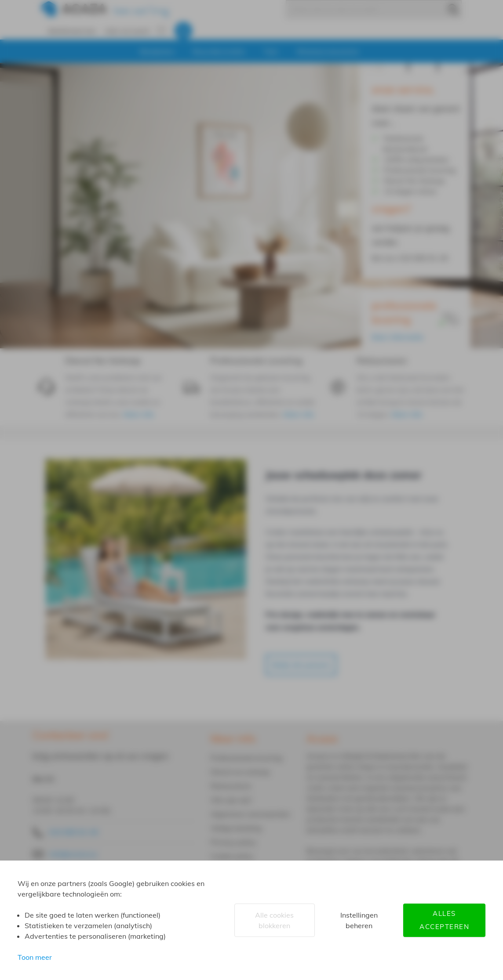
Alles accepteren (444, 920)
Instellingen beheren (359, 920)
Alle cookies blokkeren (274, 920)
